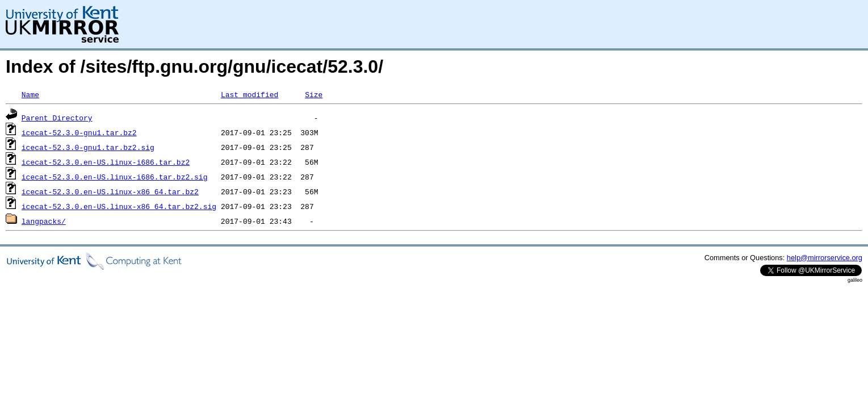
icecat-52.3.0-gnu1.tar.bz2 (79, 132)
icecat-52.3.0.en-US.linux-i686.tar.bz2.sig (115, 177)
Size (314, 94)
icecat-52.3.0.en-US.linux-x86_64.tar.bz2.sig (119, 206)
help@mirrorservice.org (825, 258)
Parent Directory (57, 118)
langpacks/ (44, 221)
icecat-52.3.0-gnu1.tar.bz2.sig (88, 147)
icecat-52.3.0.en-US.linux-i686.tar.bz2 (106, 162)
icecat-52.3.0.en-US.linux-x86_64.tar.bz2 (110, 191)
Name (30, 94)
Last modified (250, 94)
